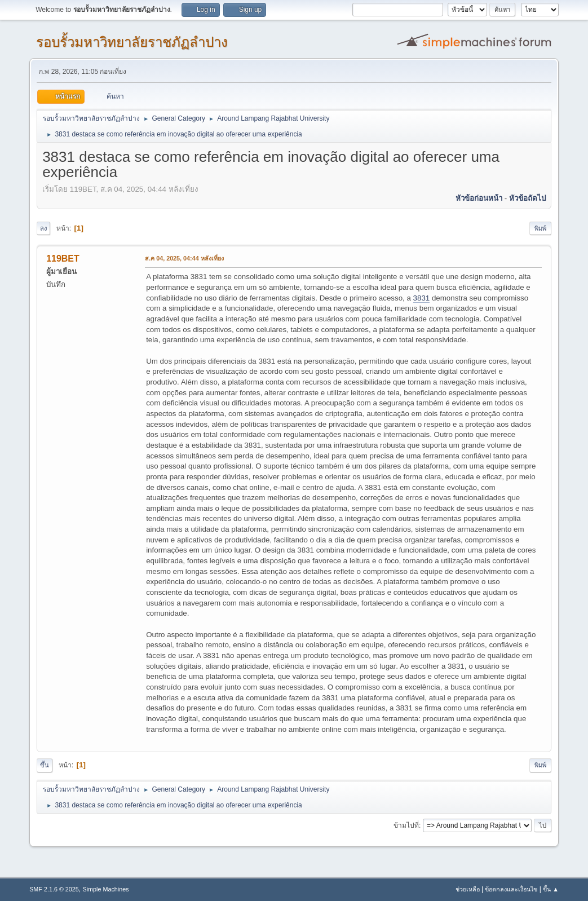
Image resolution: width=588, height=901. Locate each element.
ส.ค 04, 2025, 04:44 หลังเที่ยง (184, 258)
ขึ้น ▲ (551, 889)
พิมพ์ (540, 228)
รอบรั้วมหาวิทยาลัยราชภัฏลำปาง (132, 42)
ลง (43, 228)
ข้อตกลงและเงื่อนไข (511, 889)
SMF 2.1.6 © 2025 (54, 889)
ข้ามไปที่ (406, 825)
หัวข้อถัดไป (527, 198)
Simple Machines (105, 889)
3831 (422, 298)
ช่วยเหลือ (468, 889)
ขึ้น (45, 765)
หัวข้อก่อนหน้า (479, 198)
